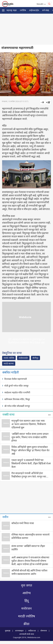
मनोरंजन (26, 609)
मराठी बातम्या (9, 364)
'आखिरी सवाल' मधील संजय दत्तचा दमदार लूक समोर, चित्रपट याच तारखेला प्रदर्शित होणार (30, 437)
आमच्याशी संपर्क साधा (27, 634)
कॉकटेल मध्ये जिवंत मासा (23, 523)
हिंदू (27, 601)
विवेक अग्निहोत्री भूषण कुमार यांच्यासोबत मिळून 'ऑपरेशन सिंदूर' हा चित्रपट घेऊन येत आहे (30, 450)
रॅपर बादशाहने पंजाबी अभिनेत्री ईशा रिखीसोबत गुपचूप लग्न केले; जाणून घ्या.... (30, 475)
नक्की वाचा (8, 414)
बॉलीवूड (35, 358)
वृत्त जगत (27, 585)
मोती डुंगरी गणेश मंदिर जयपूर (16, 386)
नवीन (5, 517)
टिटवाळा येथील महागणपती (16, 379)
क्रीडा (26, 624)
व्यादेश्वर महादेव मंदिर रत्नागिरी (17, 392)
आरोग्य (26, 593)
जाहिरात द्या (32, 631)
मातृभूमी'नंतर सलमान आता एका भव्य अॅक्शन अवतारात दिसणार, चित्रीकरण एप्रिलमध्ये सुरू (29, 424)
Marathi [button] (40, 4)
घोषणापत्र (44, 631)
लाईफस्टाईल (34, 10)
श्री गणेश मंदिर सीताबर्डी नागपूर (17, 406)
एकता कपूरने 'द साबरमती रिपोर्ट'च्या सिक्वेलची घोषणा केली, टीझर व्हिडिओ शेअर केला (31, 463)
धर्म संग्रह (46, 10)
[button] (3, 10)
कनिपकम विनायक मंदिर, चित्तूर (17, 399)
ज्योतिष (23, 10)
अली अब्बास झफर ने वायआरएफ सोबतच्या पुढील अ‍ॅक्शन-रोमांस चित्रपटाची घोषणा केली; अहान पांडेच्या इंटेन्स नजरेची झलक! (30, 561)
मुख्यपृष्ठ (8, 631)
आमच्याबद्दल (19, 631)
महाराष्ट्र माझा (12, 10)
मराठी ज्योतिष (9, 358)
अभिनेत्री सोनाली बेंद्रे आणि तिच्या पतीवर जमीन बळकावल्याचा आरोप (29, 572)
